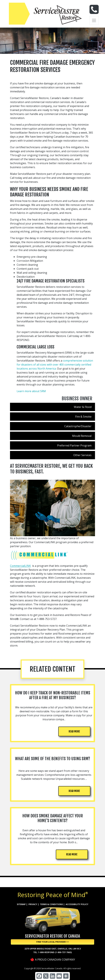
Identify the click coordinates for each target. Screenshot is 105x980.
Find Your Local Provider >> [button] (53, 942)
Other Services (82, 455)
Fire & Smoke (83, 417)
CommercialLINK (20, 566)
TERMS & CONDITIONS (51, 904)
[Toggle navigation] (94, 20)
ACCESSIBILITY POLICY (77, 904)
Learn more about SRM (31, 391)
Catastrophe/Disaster (78, 426)
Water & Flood (83, 407)
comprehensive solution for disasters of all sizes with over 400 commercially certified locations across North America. (55, 365)
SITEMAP (21, 904)
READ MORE (74, 731)
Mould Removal (82, 436)
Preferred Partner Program (74, 445)
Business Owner (77, 399)
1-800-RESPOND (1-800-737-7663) (55, 952)
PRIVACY (33, 904)
